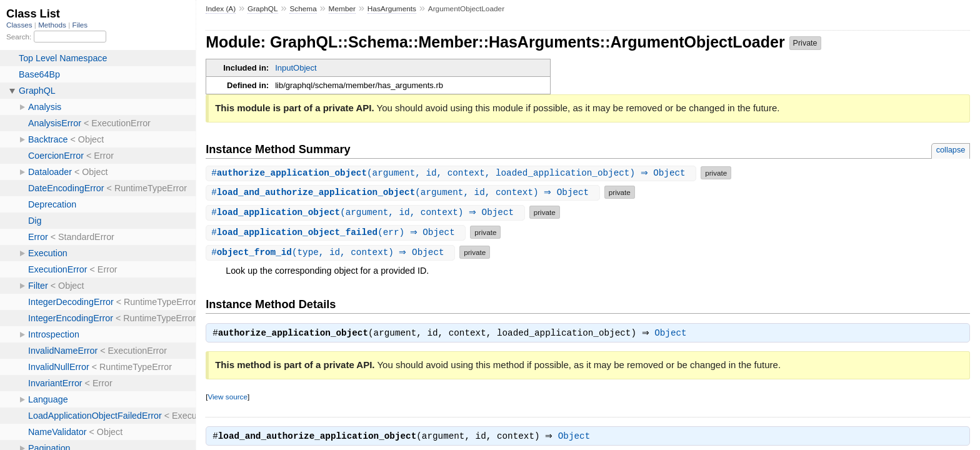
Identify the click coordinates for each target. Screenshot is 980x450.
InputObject (296, 68)
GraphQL (263, 9)
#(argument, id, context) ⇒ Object (404, 192)
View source (227, 398)
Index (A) (221, 9)
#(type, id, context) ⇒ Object (332, 252)
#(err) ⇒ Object (337, 232)
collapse (951, 150)
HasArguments (392, 9)
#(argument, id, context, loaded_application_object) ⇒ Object (452, 173)
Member (342, 9)
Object (673, 334)
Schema (303, 9)
